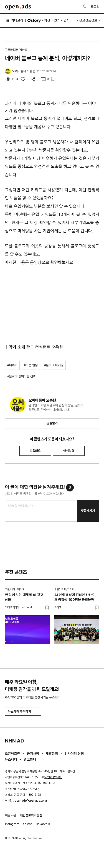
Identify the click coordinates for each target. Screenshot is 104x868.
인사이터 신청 (74, 754)
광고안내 (30, 759)
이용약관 (11, 815)
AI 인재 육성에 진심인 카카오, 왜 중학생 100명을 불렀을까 (75, 597)
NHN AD (14, 741)
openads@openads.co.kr (31, 801)
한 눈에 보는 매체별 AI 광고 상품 (24, 597)
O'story (34, 21)
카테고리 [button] (14, 20)
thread (28, 824)
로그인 (95, 6)
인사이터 (70, 20)
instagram (12, 824)
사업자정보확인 (54, 777)
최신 (47, 20)
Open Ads (18, 7)
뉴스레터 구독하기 (23, 712)
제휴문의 (52, 754)
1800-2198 (34, 795)
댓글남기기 (88, 511)
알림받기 (52, 423)
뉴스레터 (11, 759)
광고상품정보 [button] (88, 20)
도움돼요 (35, 451)
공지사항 (33, 754)
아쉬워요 (69, 451)
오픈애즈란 (13, 754)
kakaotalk (43, 824)
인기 (57, 20)
